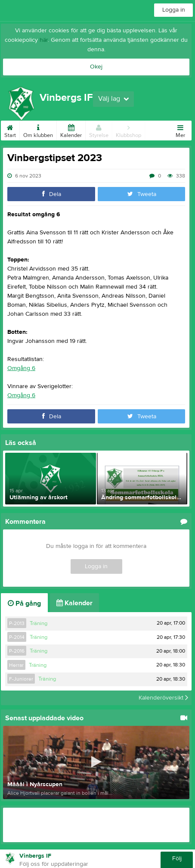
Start (10, 130)
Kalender (71, 130)
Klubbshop (128, 130)
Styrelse (99, 130)
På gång (24, 604)
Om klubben (38, 130)
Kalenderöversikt (163, 698)
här (44, 40)
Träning (39, 623)
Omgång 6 (21, 368)
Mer (180, 130)
